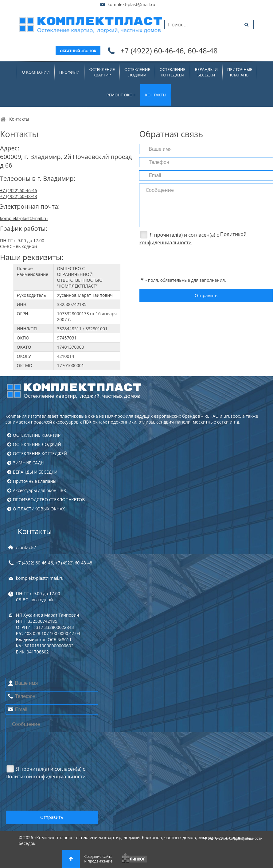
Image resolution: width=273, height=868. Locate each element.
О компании (36, 72)
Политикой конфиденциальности (46, 777)
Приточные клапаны (35, 481)
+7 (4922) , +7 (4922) (54, 563)
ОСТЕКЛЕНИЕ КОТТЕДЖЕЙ (40, 453)
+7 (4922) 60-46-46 (19, 190)
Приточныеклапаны (240, 72)
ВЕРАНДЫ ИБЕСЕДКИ (206, 72)
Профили (70, 72)
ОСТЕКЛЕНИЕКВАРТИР (102, 72)
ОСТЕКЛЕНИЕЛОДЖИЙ (137, 72)
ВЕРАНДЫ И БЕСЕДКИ (35, 472)
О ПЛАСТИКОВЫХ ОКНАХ (39, 509)
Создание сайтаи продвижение (98, 859)
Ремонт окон (121, 95)
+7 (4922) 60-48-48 (19, 196)
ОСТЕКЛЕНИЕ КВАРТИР (37, 435)
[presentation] (186, 261)
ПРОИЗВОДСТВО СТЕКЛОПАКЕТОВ (49, 500)
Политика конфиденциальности (234, 838)
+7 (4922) (169, 51)
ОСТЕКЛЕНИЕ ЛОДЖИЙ (37, 444)
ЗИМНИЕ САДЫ (29, 463)
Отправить (206, 295)
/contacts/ (26, 547)
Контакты (35, 531)
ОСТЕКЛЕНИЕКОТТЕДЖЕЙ (173, 72)
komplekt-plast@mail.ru (131, 4)
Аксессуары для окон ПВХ (39, 490)
